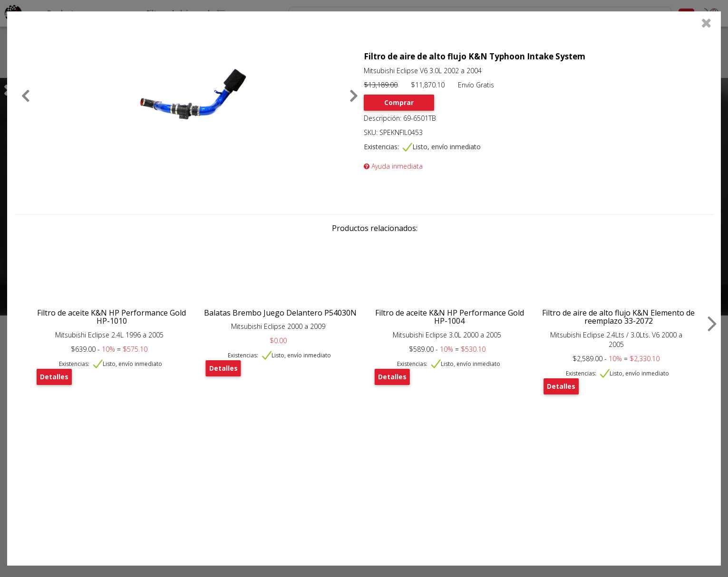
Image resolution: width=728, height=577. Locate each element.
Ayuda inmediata (393, 166)
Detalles (54, 377)
